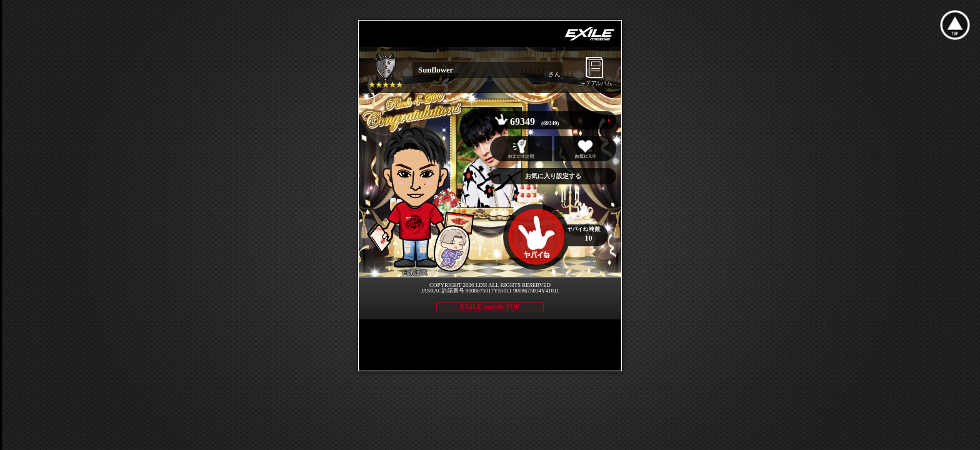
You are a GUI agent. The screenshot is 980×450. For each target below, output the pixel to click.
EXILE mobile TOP (490, 306)
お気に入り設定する (553, 176)
